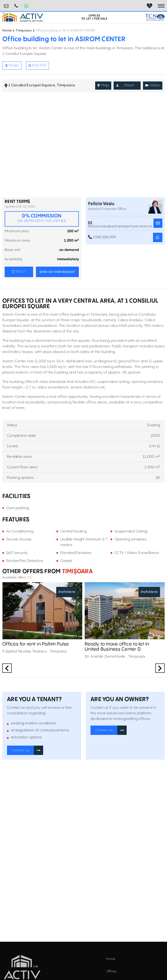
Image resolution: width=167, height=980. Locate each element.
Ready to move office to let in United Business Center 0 (117, 647)
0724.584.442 (16, 4)
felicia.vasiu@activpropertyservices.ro (120, 223)
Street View (125, 86)
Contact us (21, 750)
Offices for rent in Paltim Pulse (36, 644)
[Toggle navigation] (161, 6)
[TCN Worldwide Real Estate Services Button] (155, 18)
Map (103, 85)
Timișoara (24, 31)
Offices (111, 971)
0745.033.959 (102, 237)
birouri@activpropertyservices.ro (6, 4)
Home (7, 31)
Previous (7, 668)
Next (160, 668)
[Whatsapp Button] (26, 6)
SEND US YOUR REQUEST (57, 272)
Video (153, 85)
